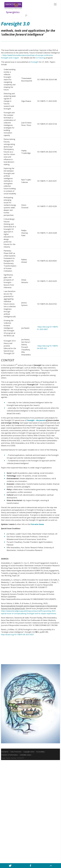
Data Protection (16, 752)
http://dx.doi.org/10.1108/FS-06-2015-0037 (17, 635)
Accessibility (40, 752)
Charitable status (25, 755)
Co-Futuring (40, 58)
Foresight (35, 62)
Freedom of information (10, 755)
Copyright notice (29, 752)
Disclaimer (5, 752)
